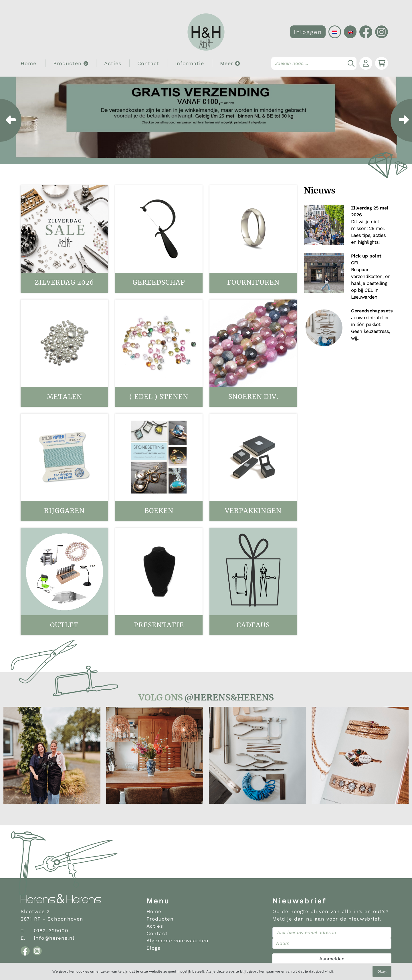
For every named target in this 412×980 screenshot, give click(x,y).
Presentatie (159, 625)
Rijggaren (64, 511)
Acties (113, 63)
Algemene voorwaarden (178, 941)
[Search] (314, 63)
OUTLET (64, 625)
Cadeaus (253, 625)
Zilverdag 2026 (64, 282)
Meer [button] (230, 63)
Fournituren (253, 282)
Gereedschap (159, 282)
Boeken (159, 511)
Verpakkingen (253, 511)
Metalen (65, 397)
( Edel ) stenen (159, 397)
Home (28, 63)
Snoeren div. (253, 397)
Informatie (190, 63)
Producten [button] (71, 63)
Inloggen (308, 32)
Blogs (153, 948)
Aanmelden (332, 959)
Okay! (382, 971)
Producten (160, 919)
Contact (148, 63)
